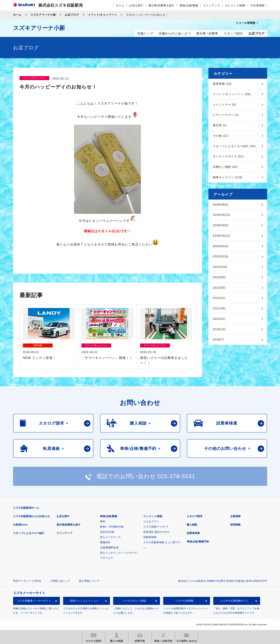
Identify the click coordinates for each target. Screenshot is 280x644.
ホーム (120, 5)
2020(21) (219, 319)
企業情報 (235, 516)
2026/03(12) (222, 236)
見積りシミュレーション (84, 601)
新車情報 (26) (222, 84)
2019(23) (219, 329)
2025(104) (220, 267)
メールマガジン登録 (134, 601)
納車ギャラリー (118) (228, 177)
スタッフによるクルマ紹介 (29, 533)
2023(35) (219, 288)
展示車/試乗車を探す (161, 5)
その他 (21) (221, 136)
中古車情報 (257, 5)
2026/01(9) (221, 256)
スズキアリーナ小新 (43, 15)
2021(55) (219, 308)
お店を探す (136, 5)
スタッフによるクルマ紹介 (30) (234, 146)
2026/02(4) (221, 246)
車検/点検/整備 (189, 5)
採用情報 (235, 525)
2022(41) (219, 298)
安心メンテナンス (110, 537)
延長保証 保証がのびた (157, 532)
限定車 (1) (220, 125)
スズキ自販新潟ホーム (26, 508)
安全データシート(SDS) (27, 581)
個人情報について (89, 581)
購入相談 (192, 525)
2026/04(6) (221, 225)
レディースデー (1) (226, 115)
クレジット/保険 (235, 5)
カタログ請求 (195, 516)
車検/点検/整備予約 (198, 542)
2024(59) (219, 277)
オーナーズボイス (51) (228, 156)
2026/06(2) (221, 205)
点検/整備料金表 (109, 548)
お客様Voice (20, 525)
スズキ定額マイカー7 (156, 527)
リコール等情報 (184, 601)
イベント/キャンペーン (103, 15)
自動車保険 (150, 537)
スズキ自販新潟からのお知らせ (31, 516)
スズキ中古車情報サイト (234, 601)
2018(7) (218, 339)
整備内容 (105, 542)
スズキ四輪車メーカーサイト (34, 601)
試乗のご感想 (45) (225, 167)
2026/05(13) (222, 215)
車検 (103, 521)
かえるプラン (151, 521)
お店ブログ (72, 15)
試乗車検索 (193, 533)
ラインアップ (211, 5)
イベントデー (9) (224, 105)
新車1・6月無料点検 (112, 527)
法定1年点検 (107, 532)
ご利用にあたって (60, 581)
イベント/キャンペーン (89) (232, 94)
